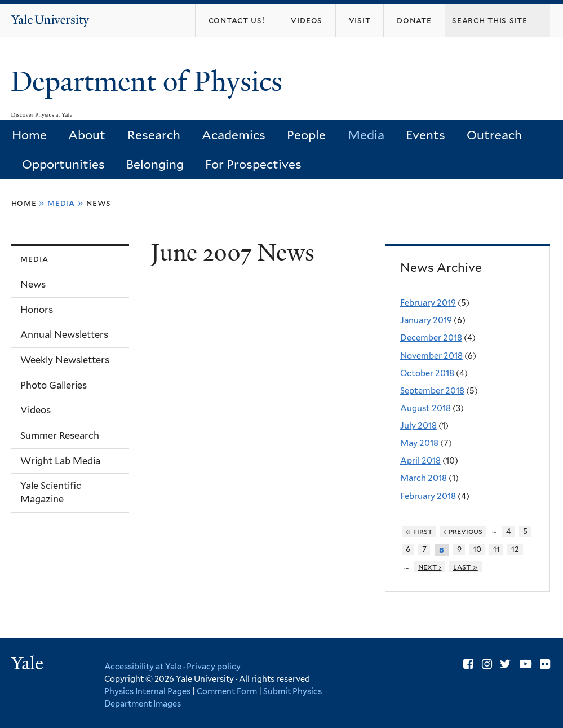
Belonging (155, 164)
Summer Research (60, 435)
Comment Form (227, 691)
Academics (234, 135)
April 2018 (420, 461)
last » (466, 567)
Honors (37, 310)
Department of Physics (150, 81)
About (87, 135)
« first (419, 531)
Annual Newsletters (64, 334)
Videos (36, 410)
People (306, 135)
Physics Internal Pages (147, 691)
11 (496, 549)
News (99, 203)
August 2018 (425, 408)
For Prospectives (253, 164)
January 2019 (426, 320)
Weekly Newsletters (65, 360)
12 (515, 549)
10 (477, 549)
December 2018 (431, 338)
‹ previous (463, 531)
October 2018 (427, 373)
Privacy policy (214, 666)
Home (29, 135)
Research (154, 135)
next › (430, 567)
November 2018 (431, 356)
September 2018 (432, 391)
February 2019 (428, 303)
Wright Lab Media (60, 461)
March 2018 (424, 478)
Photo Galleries (54, 385)
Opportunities (63, 164)
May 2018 (419, 443)
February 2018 (428, 496)
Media (366, 135)
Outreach (494, 135)
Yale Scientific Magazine (51, 492)
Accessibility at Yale (143, 666)
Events (425, 135)
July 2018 (418, 426)
